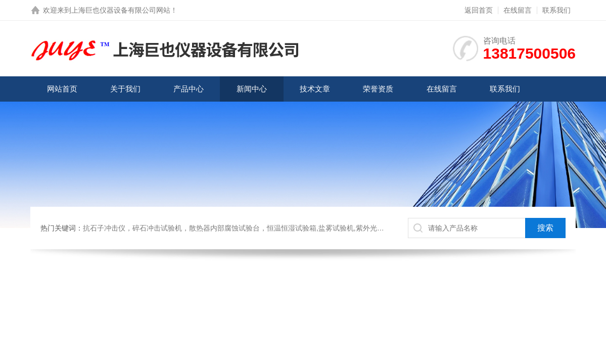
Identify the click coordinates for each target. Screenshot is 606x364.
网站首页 (62, 89)
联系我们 (556, 10)
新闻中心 (252, 89)
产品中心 (189, 89)
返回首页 (479, 10)
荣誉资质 (378, 89)
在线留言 (518, 10)
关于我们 (125, 89)
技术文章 (315, 89)
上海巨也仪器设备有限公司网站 (121, 10)
